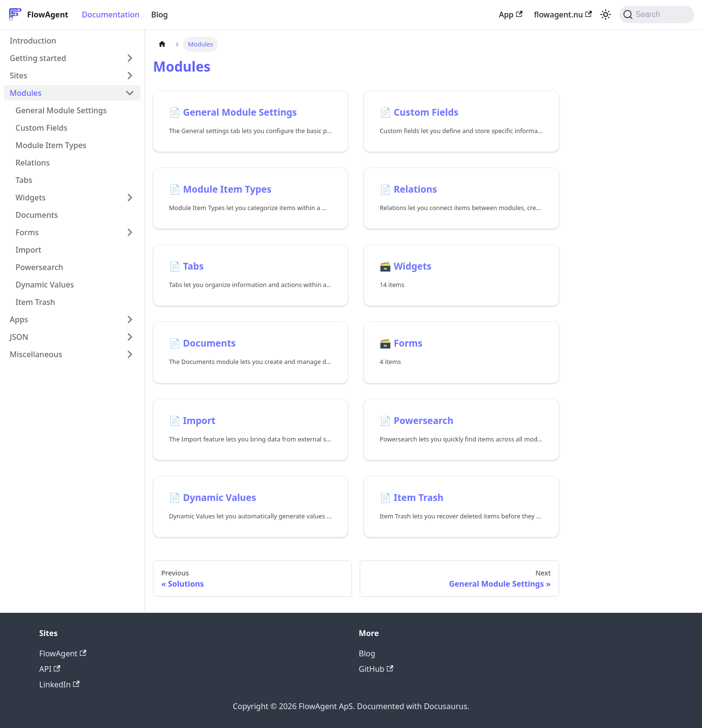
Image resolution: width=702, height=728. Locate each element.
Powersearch (39, 267)
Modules (26, 93)
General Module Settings (61, 110)
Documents (37, 215)
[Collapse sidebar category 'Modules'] (130, 93)
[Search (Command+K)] (657, 15)
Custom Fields (41, 128)
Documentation (111, 15)
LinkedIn (59, 684)
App (511, 15)
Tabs (24, 180)
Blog (159, 15)
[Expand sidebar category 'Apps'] (130, 319)
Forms (27, 232)
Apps (19, 319)
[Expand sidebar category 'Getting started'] (130, 58)
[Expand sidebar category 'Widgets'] (130, 197)
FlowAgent (63, 653)
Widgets (31, 197)
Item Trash (35, 302)
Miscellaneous (36, 354)
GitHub (376, 669)
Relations (33, 163)
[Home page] (162, 44)
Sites (18, 76)
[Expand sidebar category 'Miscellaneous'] (130, 354)
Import (28, 250)
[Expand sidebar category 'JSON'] (130, 337)
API (50, 669)
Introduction (33, 41)
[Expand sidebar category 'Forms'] (130, 232)
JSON (19, 337)
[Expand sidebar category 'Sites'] (130, 76)
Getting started (38, 58)
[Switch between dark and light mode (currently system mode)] (606, 15)
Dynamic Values (45, 285)
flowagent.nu (563, 15)
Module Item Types (51, 145)
